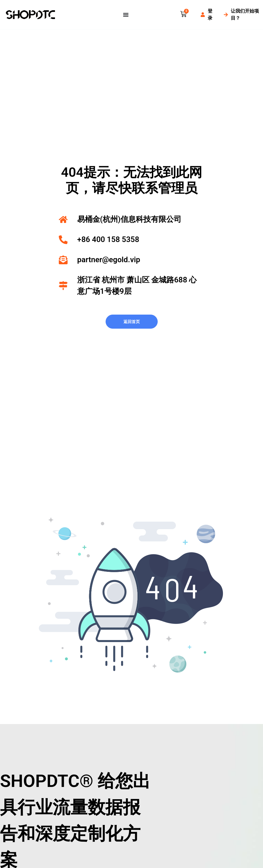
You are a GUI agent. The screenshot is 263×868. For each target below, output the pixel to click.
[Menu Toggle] (126, 15)
